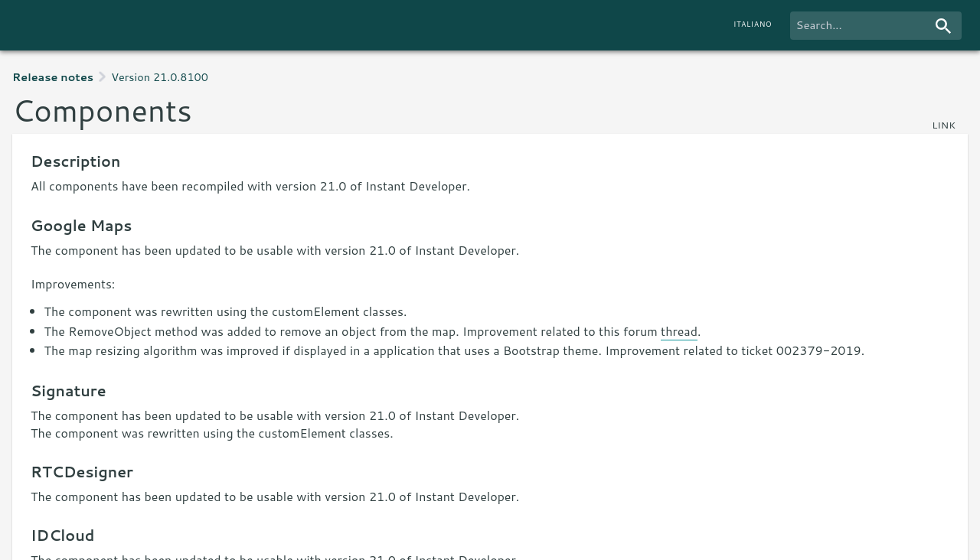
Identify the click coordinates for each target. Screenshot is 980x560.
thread (679, 331)
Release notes (53, 77)
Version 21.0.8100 (160, 77)
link (944, 125)
